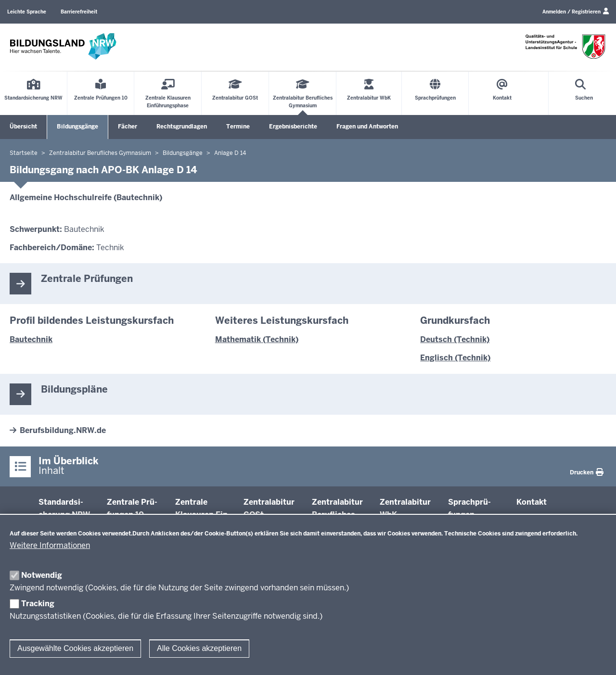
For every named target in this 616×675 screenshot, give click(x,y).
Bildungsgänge (77, 127)
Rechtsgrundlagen (182, 127)
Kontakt (532, 502)
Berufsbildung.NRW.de (63, 430)
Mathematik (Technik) (257, 339)
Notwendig (42, 575)
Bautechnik (31, 339)
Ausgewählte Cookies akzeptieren (75, 648)
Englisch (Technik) (455, 358)
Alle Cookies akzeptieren (199, 648)
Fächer (128, 127)
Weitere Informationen (50, 545)
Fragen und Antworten (367, 127)
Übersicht (23, 127)
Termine (238, 127)
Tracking (38, 604)
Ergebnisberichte (293, 127)
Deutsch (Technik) (455, 339)
